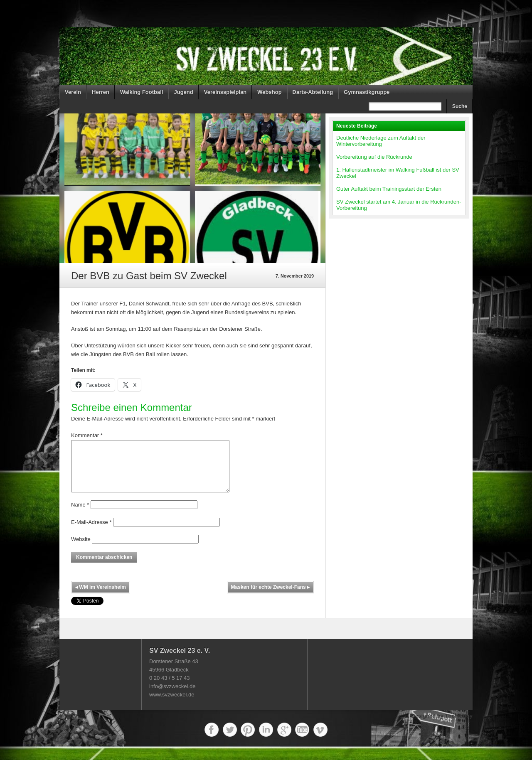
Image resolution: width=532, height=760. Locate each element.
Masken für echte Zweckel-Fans (270, 597)
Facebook (212, 740)
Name (80, 515)
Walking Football (142, 92)
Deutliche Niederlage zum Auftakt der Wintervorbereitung (381, 141)
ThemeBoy (459, 726)
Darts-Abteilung (313, 92)
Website (81, 549)
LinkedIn (266, 740)
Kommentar (87, 435)
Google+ (284, 740)
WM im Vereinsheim (101, 597)
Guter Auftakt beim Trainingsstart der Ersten (389, 189)
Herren (101, 92)
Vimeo (320, 740)
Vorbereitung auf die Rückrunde (374, 157)
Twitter (230, 740)
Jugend (183, 92)
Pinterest (248, 740)
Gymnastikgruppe (367, 92)
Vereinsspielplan (225, 92)
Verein (73, 92)
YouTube (302, 740)
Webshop (269, 92)
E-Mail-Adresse (91, 532)
